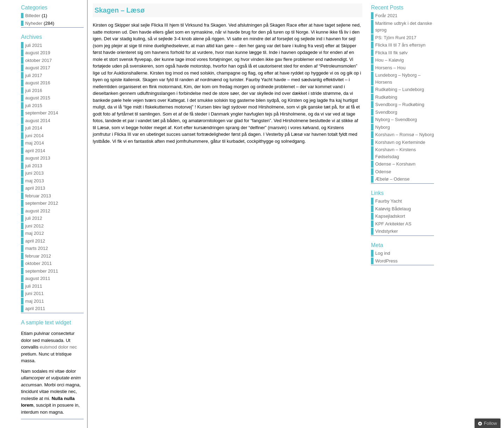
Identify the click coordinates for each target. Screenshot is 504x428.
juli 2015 (34, 106)
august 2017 (38, 68)
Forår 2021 (386, 16)
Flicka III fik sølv (391, 53)
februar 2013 (38, 196)
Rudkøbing (386, 97)
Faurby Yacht (388, 201)
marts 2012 (37, 248)
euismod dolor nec (58, 347)
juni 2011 (34, 293)
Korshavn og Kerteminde (400, 142)
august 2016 (38, 83)
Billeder (33, 16)
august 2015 (38, 98)
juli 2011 (34, 286)
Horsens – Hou (390, 68)
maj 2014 (34, 143)
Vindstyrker (387, 231)
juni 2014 (34, 136)
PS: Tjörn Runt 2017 (396, 38)
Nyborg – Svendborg (396, 120)
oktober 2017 (38, 60)
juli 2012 (34, 218)
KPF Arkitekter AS (393, 224)
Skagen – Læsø (120, 10)
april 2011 (35, 308)
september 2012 (42, 203)
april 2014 (35, 151)
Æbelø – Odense (392, 179)
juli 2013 (34, 166)
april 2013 (35, 188)
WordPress (386, 261)
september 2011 (42, 271)
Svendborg (386, 112)
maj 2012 (34, 233)
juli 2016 (34, 90)
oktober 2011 (38, 263)
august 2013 (38, 158)
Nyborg (383, 127)
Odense (383, 172)
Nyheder (34, 23)
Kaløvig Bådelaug (393, 209)
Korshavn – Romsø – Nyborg (405, 135)
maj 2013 (34, 181)
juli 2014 (34, 128)
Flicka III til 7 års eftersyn (400, 45)
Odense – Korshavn (395, 164)
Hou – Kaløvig (390, 60)
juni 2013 (34, 173)
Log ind (383, 253)
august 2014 (38, 121)
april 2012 (35, 241)
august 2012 (38, 211)
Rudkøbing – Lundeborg (400, 89)
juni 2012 (34, 226)
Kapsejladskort (390, 216)
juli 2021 (34, 45)
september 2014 (42, 113)
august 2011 (38, 278)
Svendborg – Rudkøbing (400, 104)
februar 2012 (38, 256)
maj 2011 (34, 301)
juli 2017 (34, 75)
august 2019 (38, 53)
